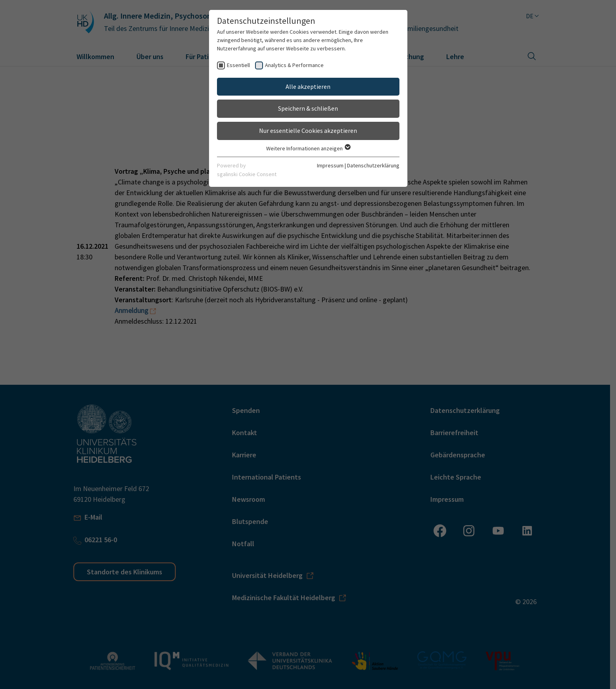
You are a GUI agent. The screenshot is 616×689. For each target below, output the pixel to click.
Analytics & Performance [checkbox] (294, 65)
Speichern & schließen (308, 108)
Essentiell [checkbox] (238, 65)
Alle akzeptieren (308, 86)
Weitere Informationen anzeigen (308, 148)
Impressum (330, 165)
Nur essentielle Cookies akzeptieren (308, 131)
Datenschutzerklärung (373, 165)
